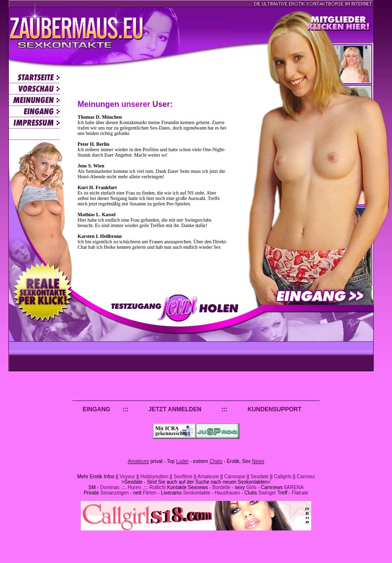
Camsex (306, 477)
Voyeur (127, 477)
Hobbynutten (154, 477)
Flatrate (300, 493)
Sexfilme (183, 477)
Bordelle (221, 487)
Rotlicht (157, 487)
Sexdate (260, 477)
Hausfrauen (228, 493)
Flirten (150, 493)
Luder (183, 461)
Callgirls (283, 477)
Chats (216, 461)
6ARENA (294, 487)
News (258, 461)
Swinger (267, 493)
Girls (251, 487)
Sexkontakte (197, 493)
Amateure (138, 461)
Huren (134, 487)
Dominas (110, 487)
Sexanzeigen (115, 493)
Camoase (235, 477)
